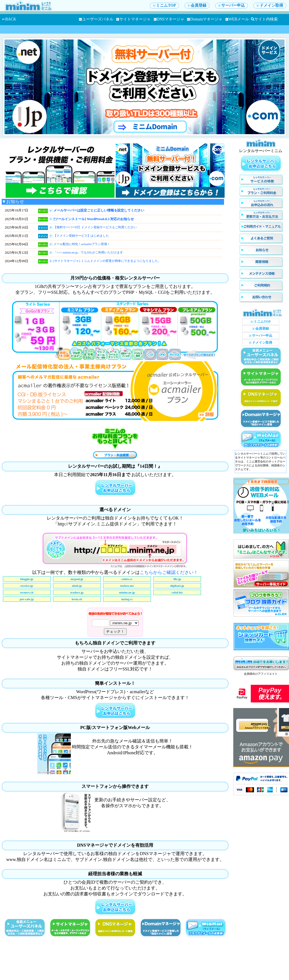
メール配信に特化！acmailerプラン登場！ (82, 244)
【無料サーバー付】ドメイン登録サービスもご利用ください (95, 227)
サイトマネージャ (133, 19)
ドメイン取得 (270, 5)
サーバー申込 (231, 5)
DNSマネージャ (169, 19)
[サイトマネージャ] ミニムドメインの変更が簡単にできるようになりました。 (107, 261)
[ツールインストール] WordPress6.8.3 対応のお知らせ (94, 219)
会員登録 (197, 5)
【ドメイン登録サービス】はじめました (81, 236)
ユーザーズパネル (96, 19)
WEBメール (237, 19)
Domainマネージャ (205, 19)
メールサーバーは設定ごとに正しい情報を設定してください (99, 210)
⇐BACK (9, 19)
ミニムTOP (164, 5)
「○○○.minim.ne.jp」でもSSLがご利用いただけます (88, 252)
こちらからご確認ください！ (169, 572)
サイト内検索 (264, 19)
